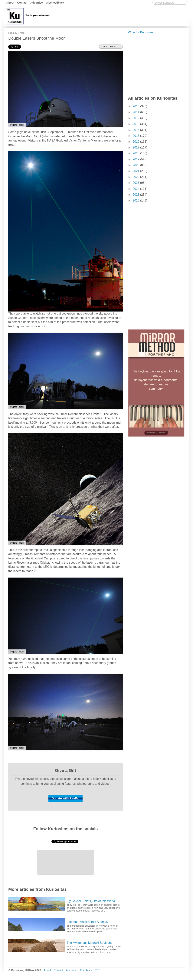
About (10, 3)
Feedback (86, 970)
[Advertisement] (120, 16)
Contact (22, 3)
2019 (136, 159)
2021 (136, 171)
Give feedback (55, 3)
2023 (136, 183)
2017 (136, 147)
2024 (136, 189)
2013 (136, 124)
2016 (136, 142)
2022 (136, 177)
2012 (136, 118)
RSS (98, 970)
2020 (136, 165)
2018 (136, 153)
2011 (136, 112)
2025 (136, 195)
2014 (136, 130)
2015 (136, 136)
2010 (136, 106)
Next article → (111, 47)
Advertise (37, 3)
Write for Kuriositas (141, 32)
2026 (136, 200)
